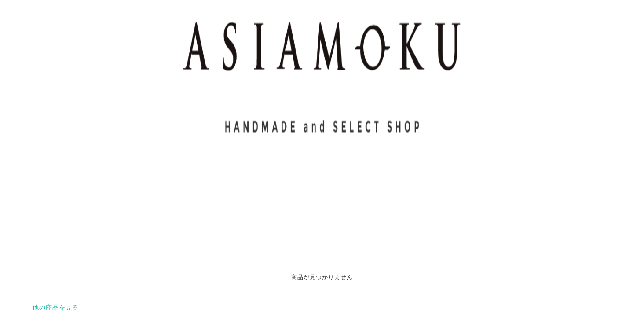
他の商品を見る (56, 307)
